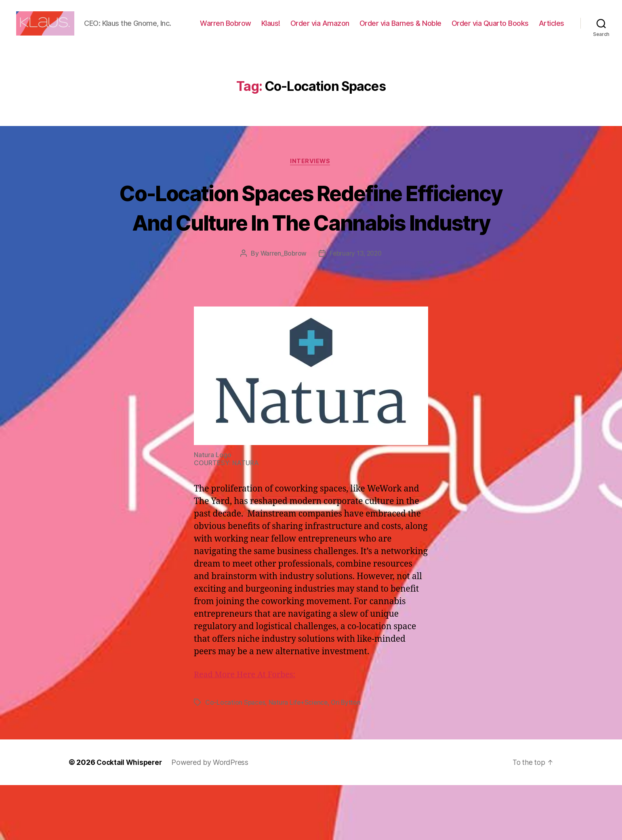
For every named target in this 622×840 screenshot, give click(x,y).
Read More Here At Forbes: (248, 730)
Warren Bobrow (261, 30)
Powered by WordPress (213, 817)
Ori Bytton (348, 757)
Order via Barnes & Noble (436, 30)
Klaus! (306, 30)
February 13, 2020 (356, 309)
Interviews (311, 187)
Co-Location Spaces (235, 757)
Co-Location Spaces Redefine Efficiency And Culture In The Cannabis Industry (311, 247)
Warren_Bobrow (282, 309)
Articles (552, 41)
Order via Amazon (355, 30)
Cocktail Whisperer (130, 817)
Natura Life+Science (299, 757)
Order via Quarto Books (526, 30)
